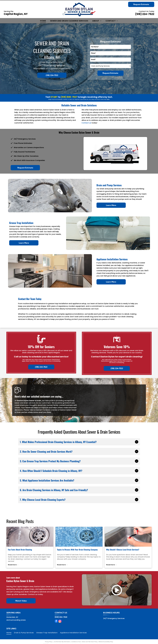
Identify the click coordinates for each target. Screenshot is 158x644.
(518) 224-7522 (145, 14)
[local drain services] (128, 537)
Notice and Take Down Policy (90, 642)
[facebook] (56, 621)
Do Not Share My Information (62, 642)
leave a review (51, 410)
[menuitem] (43, 21)
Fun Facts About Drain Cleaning (20, 550)
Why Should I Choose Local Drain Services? (123, 550)
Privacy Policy (49, 642)
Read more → (13, 565)
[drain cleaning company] (79, 537)
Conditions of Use (76, 642)
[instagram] (60, 621)
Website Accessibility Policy (106, 642)
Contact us (86, 123)
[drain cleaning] (30, 537)
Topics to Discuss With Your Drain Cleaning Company (77, 550)
